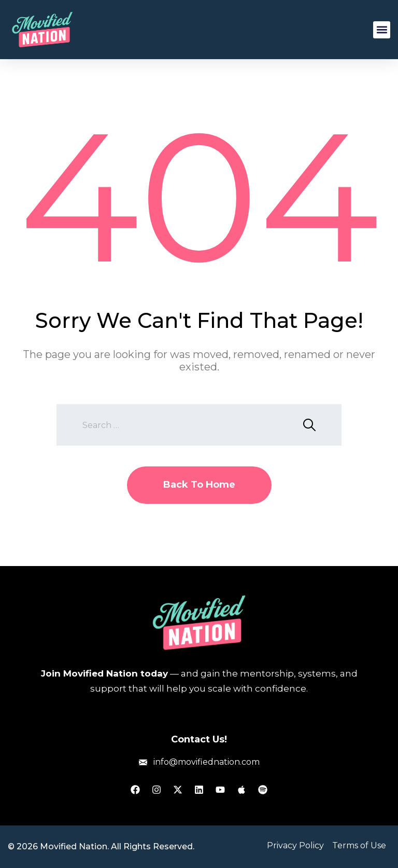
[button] (382, 30)
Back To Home (199, 485)
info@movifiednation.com (207, 762)
